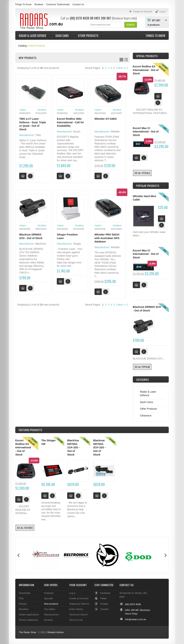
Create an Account (79, 598)
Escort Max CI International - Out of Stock (146, 132)
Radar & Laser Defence (33, 36)
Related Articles (56, 632)
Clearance (146, 416)
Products (30, 430)
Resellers (24, 609)
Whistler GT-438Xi (106, 119)
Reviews (39, 4)
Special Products (147, 56)
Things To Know (23, 4)
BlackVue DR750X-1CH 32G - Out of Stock (73, 448)
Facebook (105, 593)
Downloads (25, 593)
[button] (131, 25)
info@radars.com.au (136, 619)
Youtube (104, 609)
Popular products (148, 186)
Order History (76, 609)
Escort (77, 132)
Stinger (77, 244)
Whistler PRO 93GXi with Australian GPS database (107, 238)
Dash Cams (62, 36)
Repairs (23, 604)
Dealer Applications (29, 615)
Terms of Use (76, 620)
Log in (72, 593)
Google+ (104, 604)
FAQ (21, 598)
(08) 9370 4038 (80, 18)
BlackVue (41, 244)
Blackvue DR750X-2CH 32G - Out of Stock (100, 448)
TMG (38, 135)
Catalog (22, 46)
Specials (48, 598)
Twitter (103, 598)
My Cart (156, 20)
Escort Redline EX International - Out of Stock (146, 70)
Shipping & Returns (79, 604)
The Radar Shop (27, 632)
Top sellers (50, 609)
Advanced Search (78, 615)
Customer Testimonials (58, 4)
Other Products (88, 36)
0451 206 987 (103, 18)
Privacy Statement (28, 620)
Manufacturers (51, 615)
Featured (49, 593)
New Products (37, 46)
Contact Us (78, 4)
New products (51, 604)
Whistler (115, 132)
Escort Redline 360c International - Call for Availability (70, 122)
